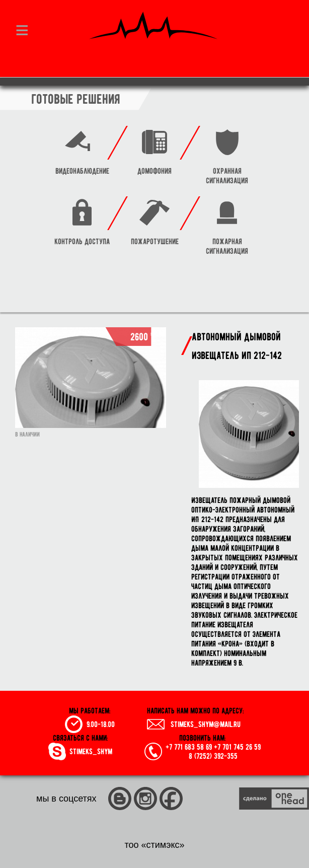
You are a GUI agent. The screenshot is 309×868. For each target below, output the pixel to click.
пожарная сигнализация (227, 246)
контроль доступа (82, 241)
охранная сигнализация (227, 176)
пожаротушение (155, 241)
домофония (154, 171)
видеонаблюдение (82, 171)
